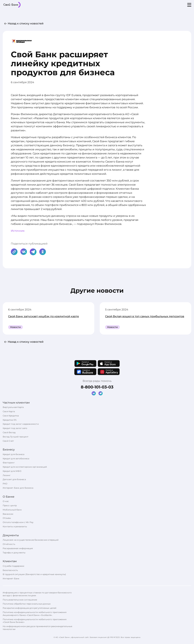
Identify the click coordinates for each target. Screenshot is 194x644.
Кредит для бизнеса (14, 454)
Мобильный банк (12, 510)
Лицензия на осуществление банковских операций (31, 540)
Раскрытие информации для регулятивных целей (30, 608)
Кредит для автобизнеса (16, 459)
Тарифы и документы (14, 553)
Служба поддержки (13, 566)
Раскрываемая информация (18, 548)
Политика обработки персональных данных (27, 604)
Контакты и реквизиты (15, 526)
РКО (5, 484)
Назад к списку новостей (26, 23)
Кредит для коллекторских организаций (25, 467)
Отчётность (9, 544)
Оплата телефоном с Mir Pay (18, 522)
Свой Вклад (9, 432)
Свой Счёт (8, 441)
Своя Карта (9, 411)
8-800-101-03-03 (97, 387)
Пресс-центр (10, 505)
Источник (18, 231)
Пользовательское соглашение (20, 600)
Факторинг (9, 463)
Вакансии (8, 514)
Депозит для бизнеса (14, 479)
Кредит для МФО (12, 471)
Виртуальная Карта (13, 407)
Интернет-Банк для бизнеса (18, 488)
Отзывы (7, 518)
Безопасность (10, 570)
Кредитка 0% (10, 420)
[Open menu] (189, 5)
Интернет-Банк (11, 578)
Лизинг (7, 475)
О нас (6, 501)
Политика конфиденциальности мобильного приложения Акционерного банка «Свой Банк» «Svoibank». (35, 614)
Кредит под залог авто (15, 428)
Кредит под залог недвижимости (21, 424)
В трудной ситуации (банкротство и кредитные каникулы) (34, 574)
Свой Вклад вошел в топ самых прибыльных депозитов (145, 316)
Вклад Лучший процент (16, 437)
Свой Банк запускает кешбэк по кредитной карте (44, 316)
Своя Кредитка (11, 416)
